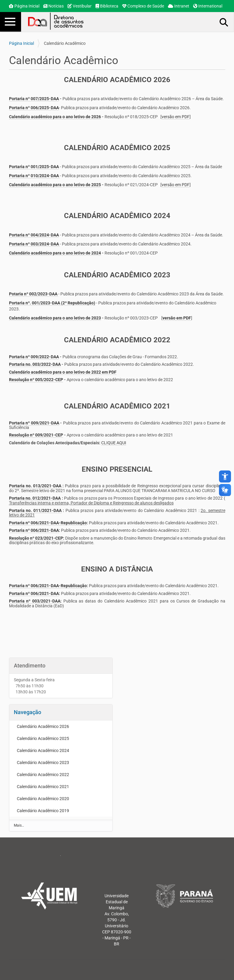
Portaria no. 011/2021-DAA (35, 510)
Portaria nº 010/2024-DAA (34, 176)
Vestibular (80, 6)
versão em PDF (176, 117)
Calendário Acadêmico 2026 (43, 726)
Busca (224, 22)
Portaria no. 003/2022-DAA (35, 364)
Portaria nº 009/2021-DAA (34, 423)
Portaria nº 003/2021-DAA (35, 601)
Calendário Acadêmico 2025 (43, 738)
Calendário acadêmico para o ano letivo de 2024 (55, 253)
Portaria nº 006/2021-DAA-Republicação (48, 523)
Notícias (53, 6)
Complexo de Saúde (143, 6)
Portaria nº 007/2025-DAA (34, 99)
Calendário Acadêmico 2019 (43, 811)
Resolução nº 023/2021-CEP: (37, 538)
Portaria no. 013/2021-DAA (35, 486)
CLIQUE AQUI (114, 443)
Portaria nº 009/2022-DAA (34, 357)
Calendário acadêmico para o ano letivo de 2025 (55, 185)
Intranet (179, 6)
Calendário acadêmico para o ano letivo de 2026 (55, 117)
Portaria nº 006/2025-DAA (34, 108)
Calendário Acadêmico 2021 (43, 787)
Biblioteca (107, 6)
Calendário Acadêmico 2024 (43, 750)
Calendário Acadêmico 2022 (43, 775)
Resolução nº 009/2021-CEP (36, 435)
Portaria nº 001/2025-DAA (34, 167)
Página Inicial (24, 6)
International (208, 6)
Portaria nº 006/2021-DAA (34, 530)
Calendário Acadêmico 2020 (43, 799)
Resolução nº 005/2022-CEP (36, 380)
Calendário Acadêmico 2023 (43, 763)
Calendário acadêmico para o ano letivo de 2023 (55, 318)
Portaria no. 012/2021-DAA (35, 498)
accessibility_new (225, 476)
